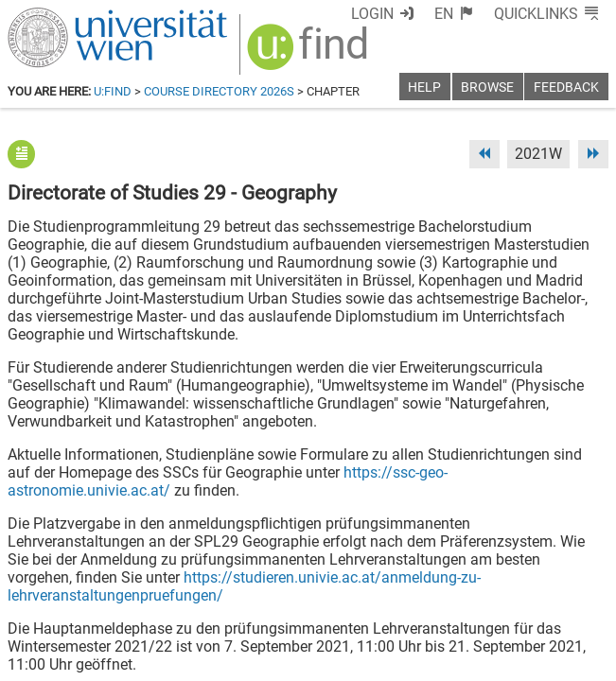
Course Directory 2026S (219, 91)
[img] (310, 53)
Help (424, 87)
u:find (113, 91)
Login (372, 14)
